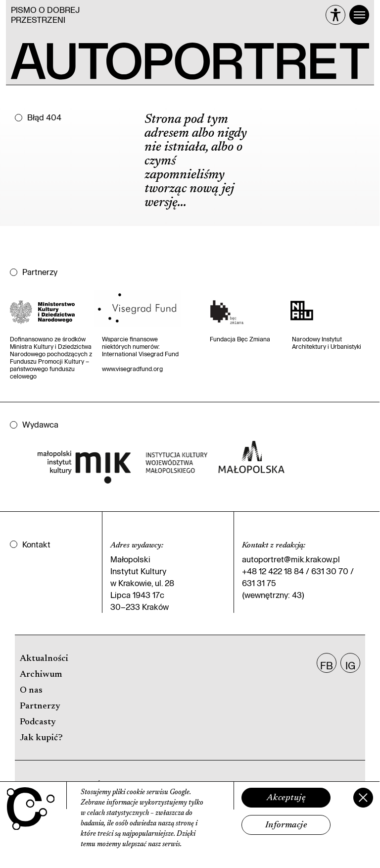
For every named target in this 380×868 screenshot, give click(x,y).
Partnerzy (40, 706)
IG (350, 665)
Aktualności (44, 659)
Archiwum (41, 675)
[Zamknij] (363, 798)
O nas (31, 691)
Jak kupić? (41, 738)
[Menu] (359, 15)
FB (327, 665)
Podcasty (38, 722)
